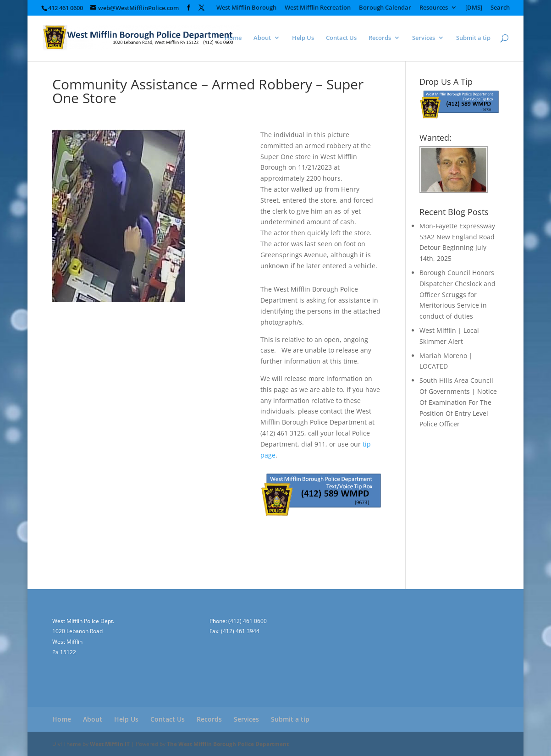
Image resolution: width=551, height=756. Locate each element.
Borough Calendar (385, 8)
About (262, 38)
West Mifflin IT (110, 744)
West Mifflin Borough (246, 8)
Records (380, 38)
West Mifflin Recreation (318, 8)
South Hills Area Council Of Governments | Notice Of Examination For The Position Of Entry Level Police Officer (458, 402)
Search (500, 8)
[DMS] (474, 8)
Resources (434, 8)
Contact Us (341, 38)
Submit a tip (473, 38)
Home (233, 38)
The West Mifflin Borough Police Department (228, 744)
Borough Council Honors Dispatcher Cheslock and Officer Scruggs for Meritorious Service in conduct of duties (457, 294)
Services (424, 38)
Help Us (303, 38)
